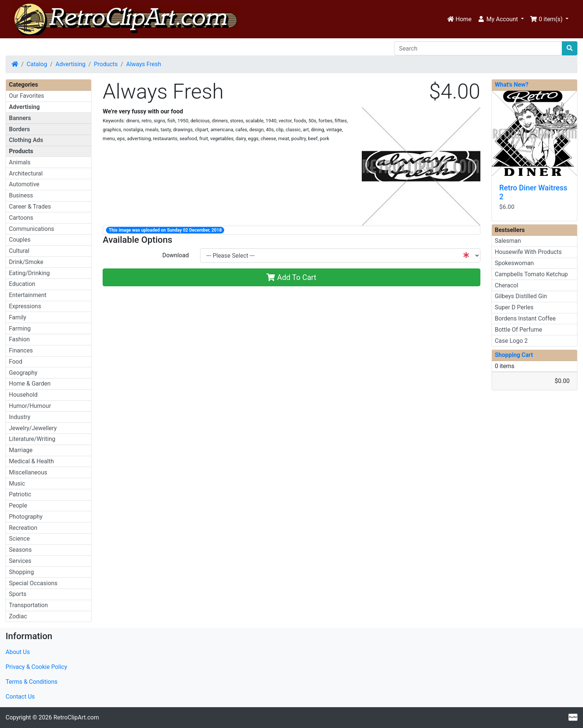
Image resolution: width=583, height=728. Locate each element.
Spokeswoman (514, 263)
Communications (32, 229)
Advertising (70, 64)
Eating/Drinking (29, 273)
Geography (23, 373)
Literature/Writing (32, 439)
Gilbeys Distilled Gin (521, 296)
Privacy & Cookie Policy (36, 667)
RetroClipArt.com (76, 717)
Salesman (508, 241)
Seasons (20, 550)
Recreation (23, 528)
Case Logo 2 (511, 341)
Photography (26, 517)
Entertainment (28, 295)
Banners (20, 118)
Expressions (25, 306)
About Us (18, 652)
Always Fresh (144, 64)
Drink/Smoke (26, 262)
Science (19, 539)
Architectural (26, 173)
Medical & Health (31, 461)
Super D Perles (514, 307)
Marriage (21, 450)
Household (23, 395)
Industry (20, 417)
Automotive (24, 184)
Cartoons (21, 218)
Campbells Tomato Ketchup (532, 274)
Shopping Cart (514, 355)
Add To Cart (291, 277)
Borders (19, 129)
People (18, 505)
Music (17, 484)
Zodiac (18, 616)
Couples (20, 240)
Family (18, 317)
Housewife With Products (528, 252)
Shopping (21, 572)
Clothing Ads (26, 140)
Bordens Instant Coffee (525, 318)
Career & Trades (30, 207)
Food (16, 362)
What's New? (512, 85)
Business (21, 195)
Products (106, 64)
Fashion (19, 339)
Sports (18, 594)
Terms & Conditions (32, 682)
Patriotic (20, 494)
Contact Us (20, 697)
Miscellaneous (28, 472)
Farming (20, 328)
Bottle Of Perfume (518, 330)
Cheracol (507, 285)
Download (175, 255)
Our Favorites (26, 96)
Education (22, 284)
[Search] (478, 48)
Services (20, 561)
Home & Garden (30, 384)
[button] (501, 19)
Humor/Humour (30, 406)
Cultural (19, 251)
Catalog (37, 64)
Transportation (28, 605)
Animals (20, 162)
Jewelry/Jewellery (33, 428)
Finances (21, 350)
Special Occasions (33, 583)
